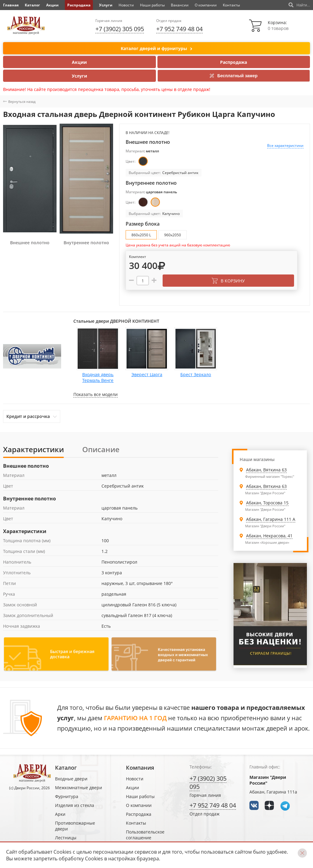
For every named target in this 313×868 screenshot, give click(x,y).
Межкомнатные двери (79, 788)
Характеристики (33, 449)
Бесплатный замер (234, 76)
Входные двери (71, 779)
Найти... (299, 5)
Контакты (231, 5)
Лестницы (66, 838)
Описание (101, 449)
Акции (52, 5)
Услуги (106, 5)
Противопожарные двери (75, 826)
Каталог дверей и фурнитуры (156, 49)
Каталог (32, 5)
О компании (206, 5)
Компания (140, 768)
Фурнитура (67, 796)
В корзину (228, 281)
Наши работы (152, 5)
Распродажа (79, 5)
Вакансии (180, 5)
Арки (60, 814)
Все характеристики (285, 145)
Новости (126, 5)
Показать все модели (96, 394)
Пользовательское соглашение (145, 835)
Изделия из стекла (75, 805)
